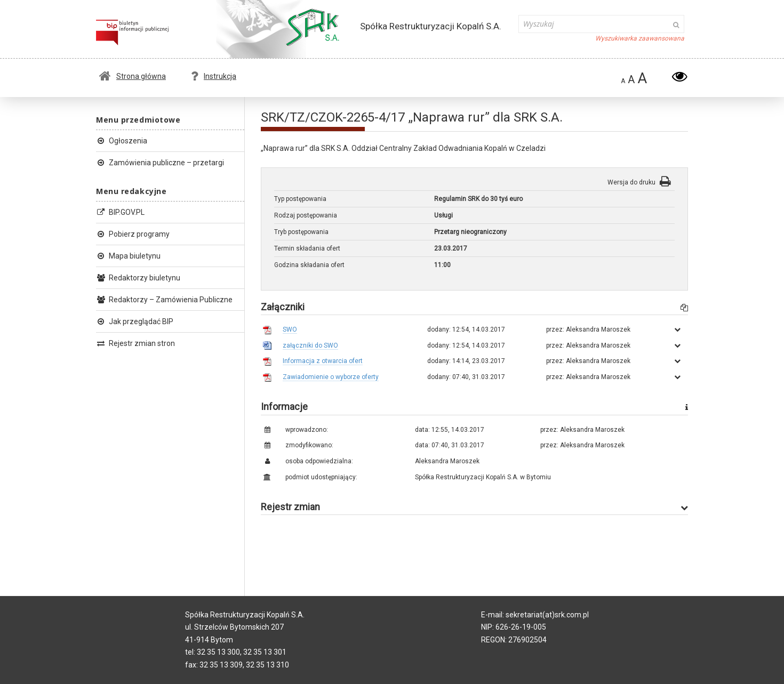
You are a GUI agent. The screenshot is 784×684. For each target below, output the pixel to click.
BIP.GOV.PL (120, 212)
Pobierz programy (133, 234)
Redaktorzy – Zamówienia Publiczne (164, 300)
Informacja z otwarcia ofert (323, 361)
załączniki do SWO (310, 345)
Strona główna (133, 76)
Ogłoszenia (122, 141)
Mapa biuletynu (128, 256)
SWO (290, 329)
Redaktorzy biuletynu (138, 278)
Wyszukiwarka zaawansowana (640, 38)
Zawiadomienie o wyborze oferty (331, 377)
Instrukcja (214, 76)
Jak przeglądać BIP (135, 321)
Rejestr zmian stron (135, 343)
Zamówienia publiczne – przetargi (160, 163)
